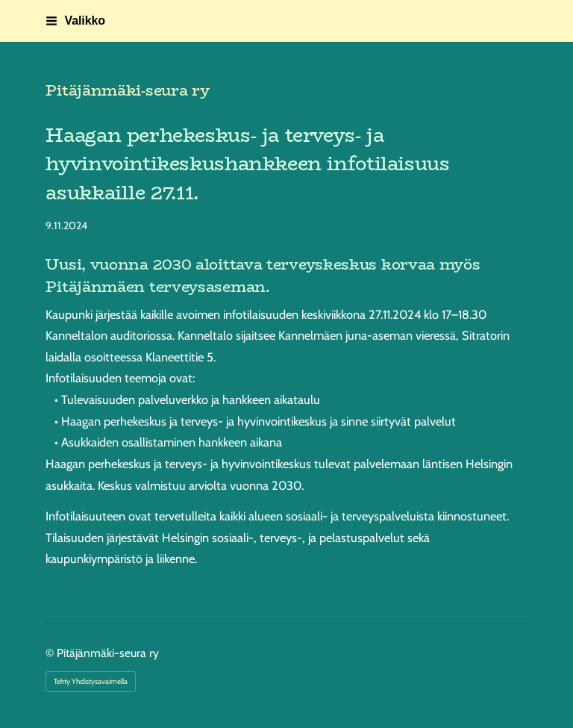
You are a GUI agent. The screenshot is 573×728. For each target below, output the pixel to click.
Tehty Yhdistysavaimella (91, 681)
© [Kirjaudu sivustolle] (51, 653)
